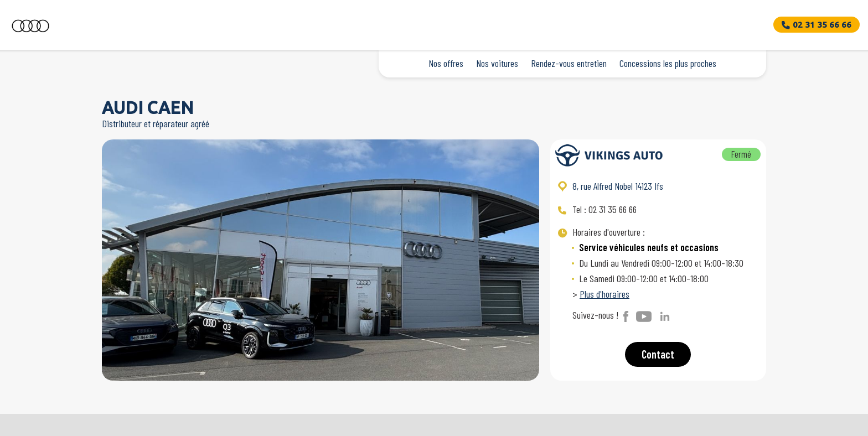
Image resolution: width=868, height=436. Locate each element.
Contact (658, 354)
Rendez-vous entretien (569, 63)
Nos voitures (497, 63)
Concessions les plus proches (668, 63)
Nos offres (446, 63)
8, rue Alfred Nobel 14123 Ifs (618, 186)
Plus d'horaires (604, 294)
